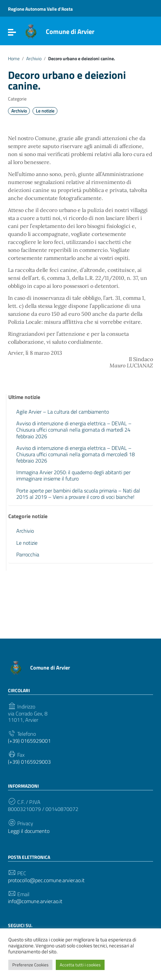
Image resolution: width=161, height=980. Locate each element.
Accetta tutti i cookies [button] (80, 965)
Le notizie (45, 111)
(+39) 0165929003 (29, 762)
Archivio (34, 59)
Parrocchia (28, 554)
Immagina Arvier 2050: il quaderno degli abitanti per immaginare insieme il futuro (73, 475)
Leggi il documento (29, 831)
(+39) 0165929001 (29, 741)
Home (14, 59)
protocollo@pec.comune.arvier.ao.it (46, 880)
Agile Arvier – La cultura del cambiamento (63, 412)
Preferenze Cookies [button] (30, 965)
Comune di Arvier (70, 31)
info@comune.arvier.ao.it (35, 901)
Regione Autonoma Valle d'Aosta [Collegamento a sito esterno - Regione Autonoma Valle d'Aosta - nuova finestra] (40, 9)
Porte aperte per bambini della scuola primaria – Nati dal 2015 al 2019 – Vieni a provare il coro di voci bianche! (78, 494)
